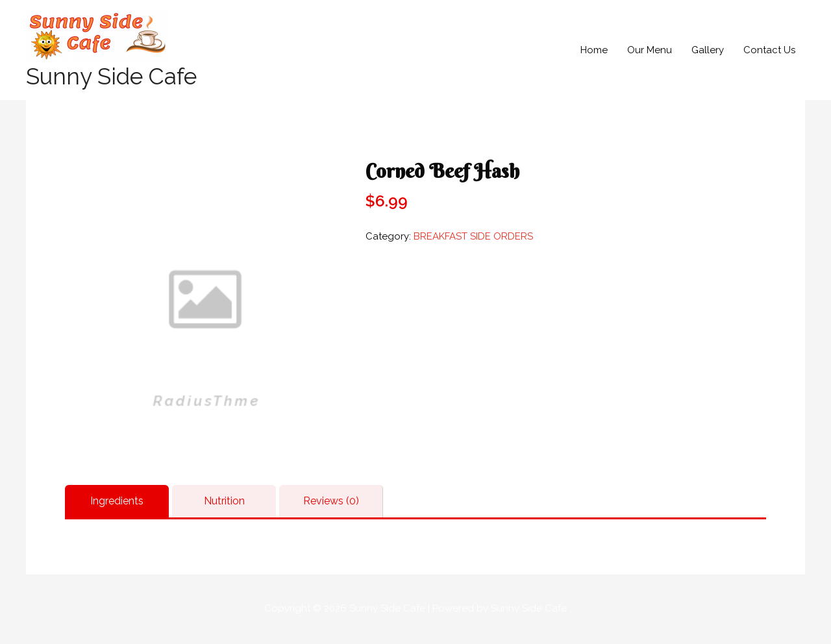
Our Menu (650, 50)
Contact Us (769, 50)
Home (594, 50)
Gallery (708, 50)
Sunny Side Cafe (111, 76)
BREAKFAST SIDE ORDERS (473, 236)
